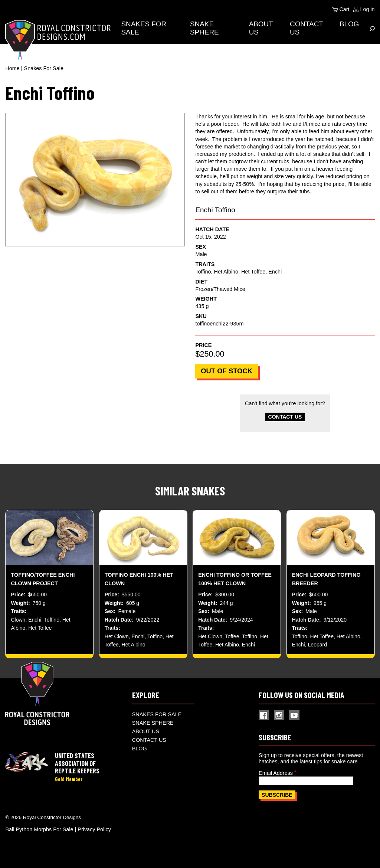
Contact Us (285, 417)
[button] (95, 180)
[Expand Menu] (372, 29)
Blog (349, 24)
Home (12, 68)
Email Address (276, 775)
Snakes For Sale (44, 68)
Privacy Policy (94, 832)
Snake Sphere (206, 28)
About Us (146, 734)
